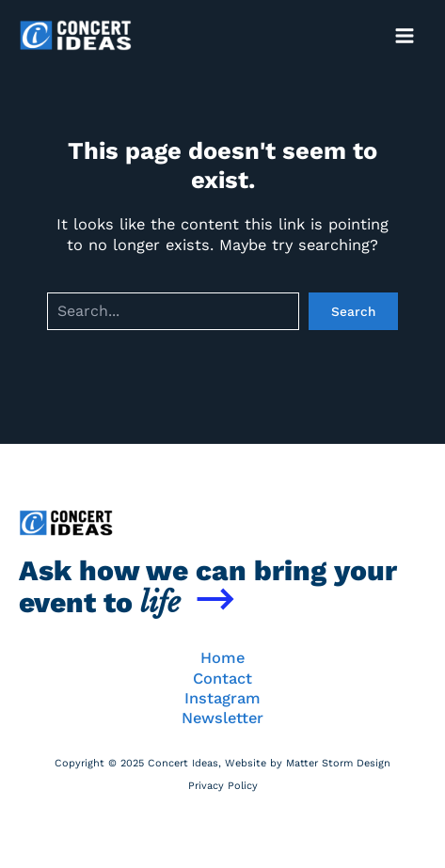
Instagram (222, 698)
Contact (222, 679)
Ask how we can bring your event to (208, 586)
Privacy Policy (223, 786)
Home (222, 658)
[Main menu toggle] (404, 35)
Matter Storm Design (338, 763)
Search (353, 311)
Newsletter (222, 718)
